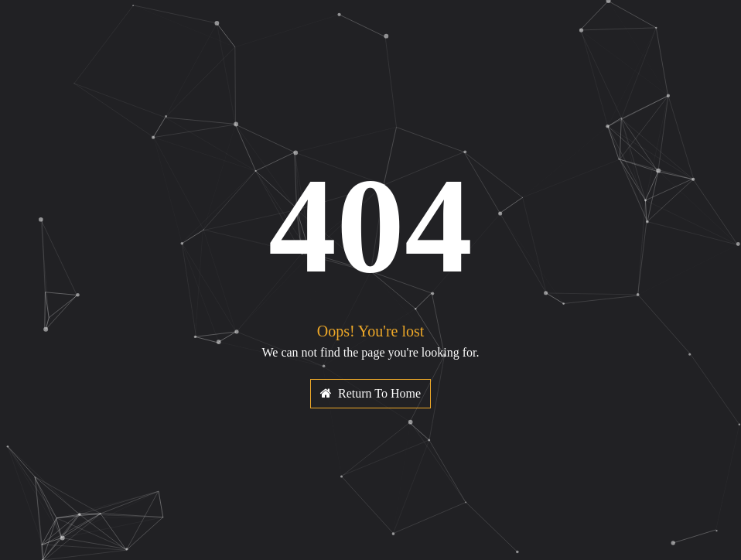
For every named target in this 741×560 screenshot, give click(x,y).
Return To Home (370, 393)
